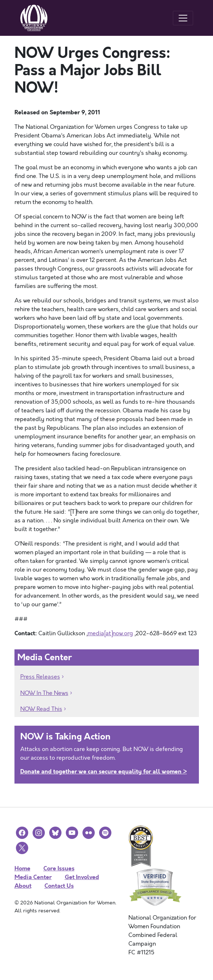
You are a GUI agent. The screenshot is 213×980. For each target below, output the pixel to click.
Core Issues (59, 868)
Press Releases (40, 677)
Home (22, 868)
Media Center (33, 877)
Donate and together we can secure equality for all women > (104, 771)
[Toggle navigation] (183, 18)
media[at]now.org (110, 633)
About (23, 886)
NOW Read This (41, 709)
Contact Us (59, 886)
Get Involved (82, 877)
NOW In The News (44, 693)
